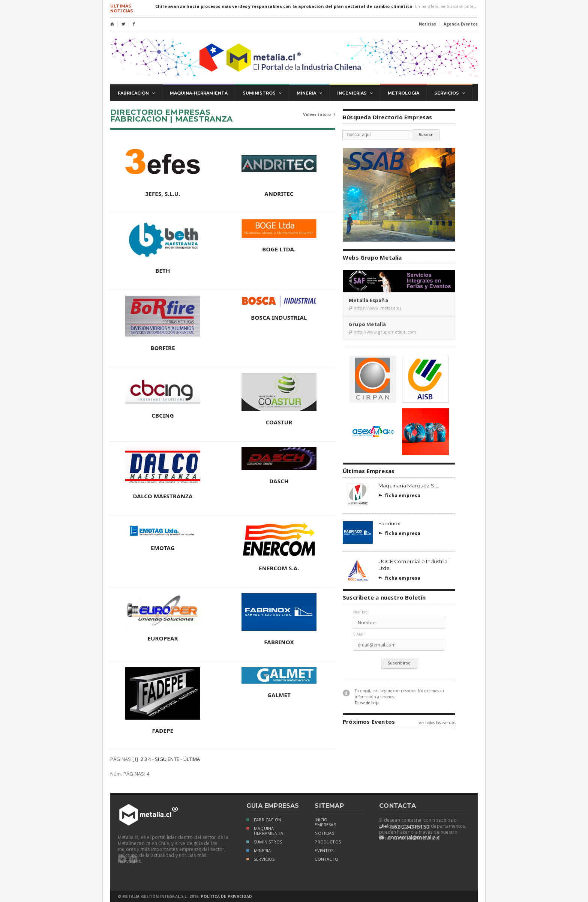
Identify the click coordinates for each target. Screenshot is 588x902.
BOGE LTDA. (279, 249)
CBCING (163, 415)
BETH (163, 271)
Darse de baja (367, 703)
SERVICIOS (261, 860)
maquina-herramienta (199, 93)
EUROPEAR (163, 638)
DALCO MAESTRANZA (163, 496)
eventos (324, 851)
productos (328, 842)
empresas (325, 825)
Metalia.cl (294, 57)
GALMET (279, 695)
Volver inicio (319, 115)
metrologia (403, 93)
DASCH (279, 481)
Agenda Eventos (461, 24)
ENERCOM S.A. (279, 568)
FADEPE (163, 731)
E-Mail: (359, 634)
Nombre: (361, 612)
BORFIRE (163, 348)
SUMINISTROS (264, 843)
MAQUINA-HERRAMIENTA (265, 831)
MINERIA (259, 851)
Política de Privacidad (226, 896)
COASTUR (279, 422)
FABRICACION (264, 820)
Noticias (427, 24)
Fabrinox (389, 523)
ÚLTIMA (192, 759)
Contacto (326, 859)
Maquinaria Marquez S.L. (409, 486)
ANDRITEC (279, 194)
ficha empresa (400, 496)
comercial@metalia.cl (410, 837)
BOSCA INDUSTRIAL (279, 317)
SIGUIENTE (167, 759)
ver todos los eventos (437, 723)
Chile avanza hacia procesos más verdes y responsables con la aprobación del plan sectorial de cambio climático (284, 6)
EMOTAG (163, 548)
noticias (324, 833)
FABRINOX (279, 642)
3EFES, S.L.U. (163, 194)
